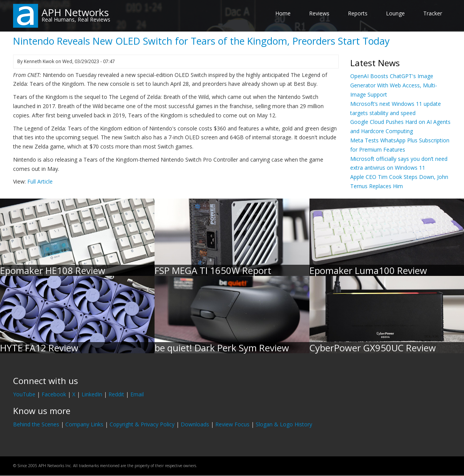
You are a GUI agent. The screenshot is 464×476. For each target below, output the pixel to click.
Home (283, 13)
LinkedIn (92, 394)
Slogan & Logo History (284, 424)
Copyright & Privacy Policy (142, 424)
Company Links (84, 424)
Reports (358, 13)
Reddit (116, 394)
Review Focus (232, 424)
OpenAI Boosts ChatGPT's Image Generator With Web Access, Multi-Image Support (394, 85)
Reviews (319, 13)
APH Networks (75, 12)
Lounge (395, 13)
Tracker (433, 13)
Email (137, 394)
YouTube (24, 394)
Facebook (54, 394)
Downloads (195, 424)
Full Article (40, 181)
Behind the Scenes (36, 424)
